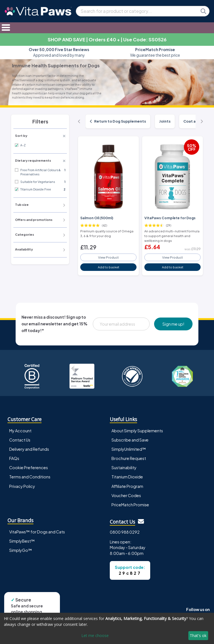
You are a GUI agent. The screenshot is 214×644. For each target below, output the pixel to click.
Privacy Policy (22, 486)
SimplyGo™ (21, 550)
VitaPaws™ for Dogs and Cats (37, 532)
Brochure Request (129, 458)
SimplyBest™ (22, 541)
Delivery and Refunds (29, 449)
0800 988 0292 (125, 532)
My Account (20, 431)
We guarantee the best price (155, 52)
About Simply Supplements (137, 431)
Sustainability (124, 468)
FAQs (14, 458)
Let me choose (95, 635)
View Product (108, 257)
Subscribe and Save (130, 440)
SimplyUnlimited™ (129, 449)
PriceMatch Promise (130, 505)
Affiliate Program (127, 486)
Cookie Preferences (29, 468)
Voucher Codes (126, 495)
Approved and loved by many (59, 52)
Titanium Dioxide (127, 477)
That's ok (198, 635)
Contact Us (20, 440)
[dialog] (107, 628)
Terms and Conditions (30, 477)
